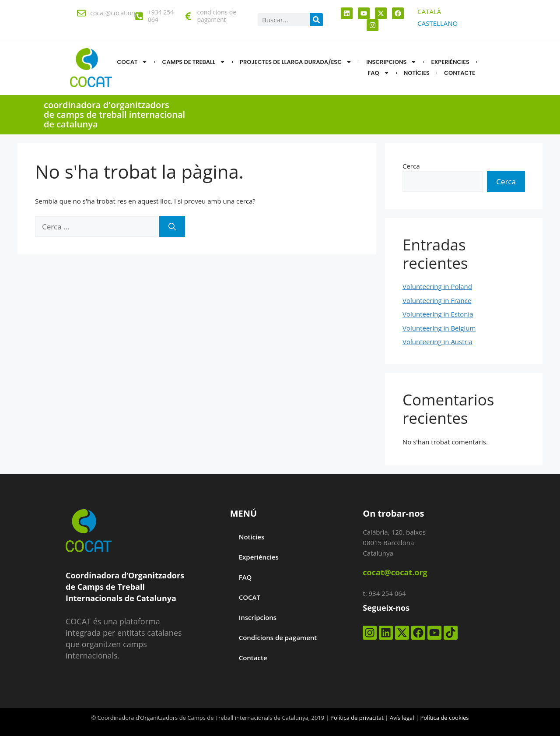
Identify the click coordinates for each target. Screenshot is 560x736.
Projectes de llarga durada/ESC (296, 62)
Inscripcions (391, 62)
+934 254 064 (161, 16)
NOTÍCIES (417, 73)
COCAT (132, 62)
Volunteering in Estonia (438, 314)
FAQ (378, 73)
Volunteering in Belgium (439, 328)
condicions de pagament (217, 16)
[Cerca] (172, 227)
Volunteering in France (437, 300)
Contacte (253, 658)
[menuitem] (429, 12)
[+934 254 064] (139, 16)
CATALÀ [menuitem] (429, 11)
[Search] (316, 20)
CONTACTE (460, 73)
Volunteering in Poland (437, 286)
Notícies (252, 537)
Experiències (450, 62)
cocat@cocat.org (114, 13)
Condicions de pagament (278, 637)
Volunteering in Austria (437, 342)
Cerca (411, 166)
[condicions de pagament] (188, 16)
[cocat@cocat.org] (81, 13)
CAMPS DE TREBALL (194, 62)
